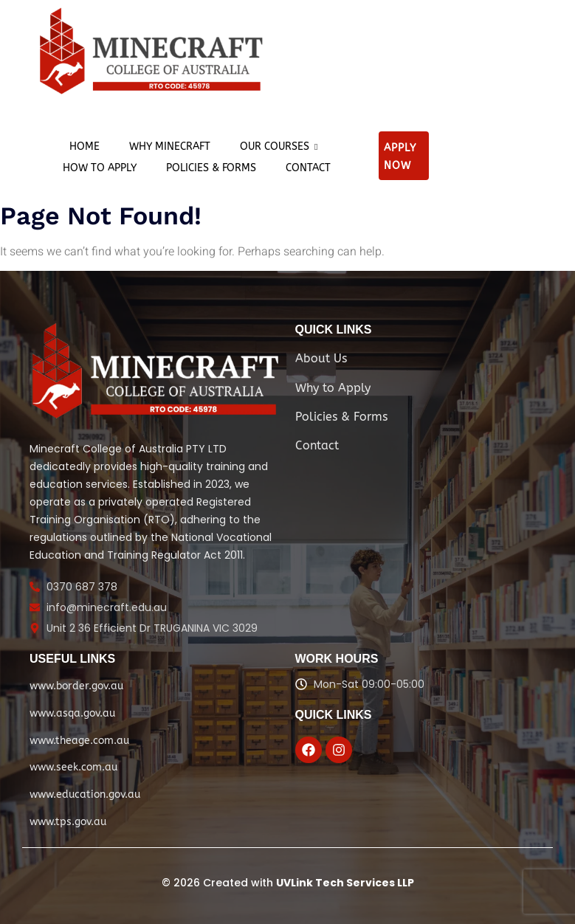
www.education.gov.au (85, 794)
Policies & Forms (211, 168)
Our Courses (278, 146)
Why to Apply (333, 388)
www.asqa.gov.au (72, 713)
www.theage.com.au (79, 741)
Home (85, 146)
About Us (321, 358)
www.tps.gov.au (68, 822)
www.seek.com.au (73, 767)
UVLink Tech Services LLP (345, 883)
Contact (308, 168)
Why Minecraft (170, 146)
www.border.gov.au (76, 686)
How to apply (100, 168)
